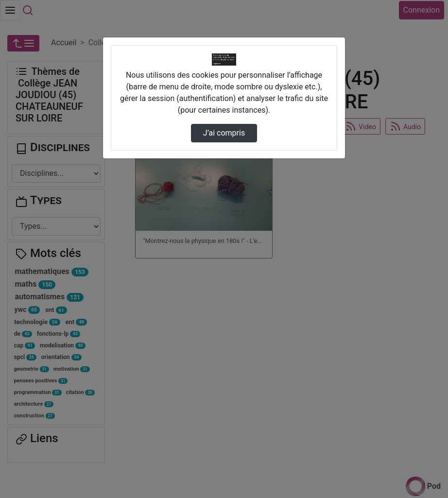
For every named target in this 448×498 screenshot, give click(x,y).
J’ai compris (224, 133)
